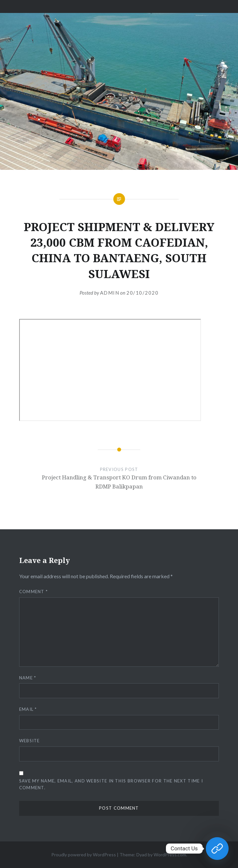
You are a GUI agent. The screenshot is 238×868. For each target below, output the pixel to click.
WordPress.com (170, 855)
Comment (34, 592)
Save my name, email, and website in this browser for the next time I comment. (111, 784)
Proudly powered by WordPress (84, 855)
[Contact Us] (217, 849)
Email (28, 709)
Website (30, 741)
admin (110, 293)
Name (28, 678)
